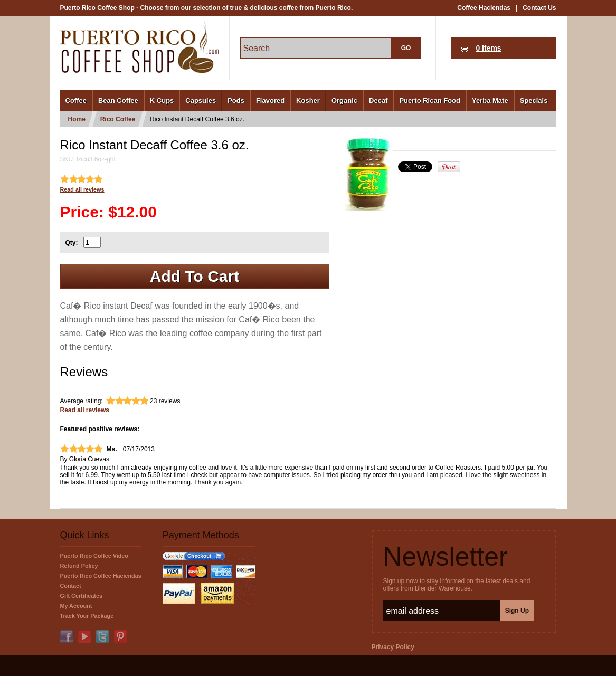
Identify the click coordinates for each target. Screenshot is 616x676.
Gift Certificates (81, 596)
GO (406, 48)
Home (77, 119)
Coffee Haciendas (484, 8)
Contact (71, 586)
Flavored (270, 101)
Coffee (76, 101)
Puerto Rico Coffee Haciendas (101, 576)
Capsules (201, 101)
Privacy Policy (393, 647)
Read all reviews (82, 189)
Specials (534, 101)
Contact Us (539, 8)
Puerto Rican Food (430, 101)
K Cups (162, 101)
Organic (344, 101)
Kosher (308, 101)
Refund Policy (79, 566)
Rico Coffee (118, 119)
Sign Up (517, 611)
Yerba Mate (490, 101)
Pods (236, 101)
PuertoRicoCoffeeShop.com (139, 47)
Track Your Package (87, 616)
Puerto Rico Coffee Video (94, 556)
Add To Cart (195, 276)
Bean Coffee (118, 101)
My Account (76, 606)
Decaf (378, 101)
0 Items (488, 48)
